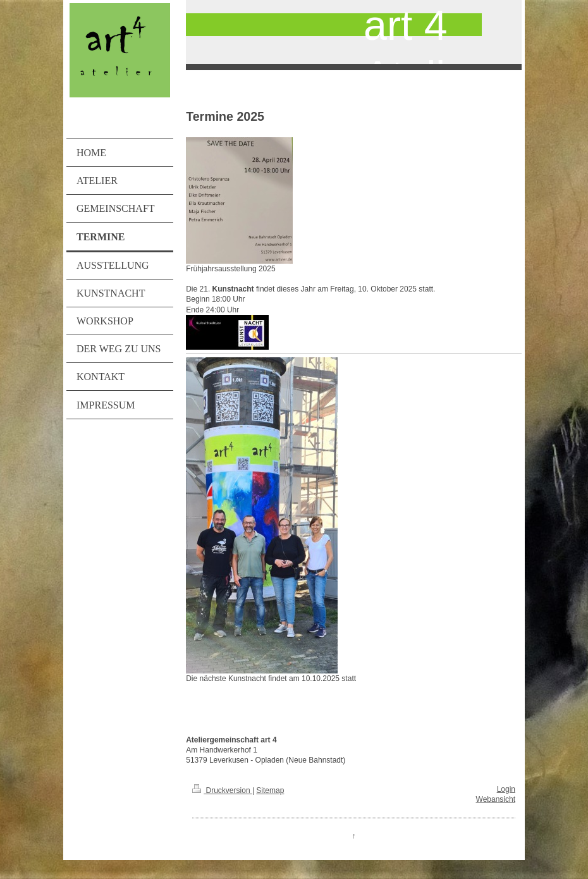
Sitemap (270, 790)
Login (506, 789)
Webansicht (496, 799)
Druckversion (222, 790)
